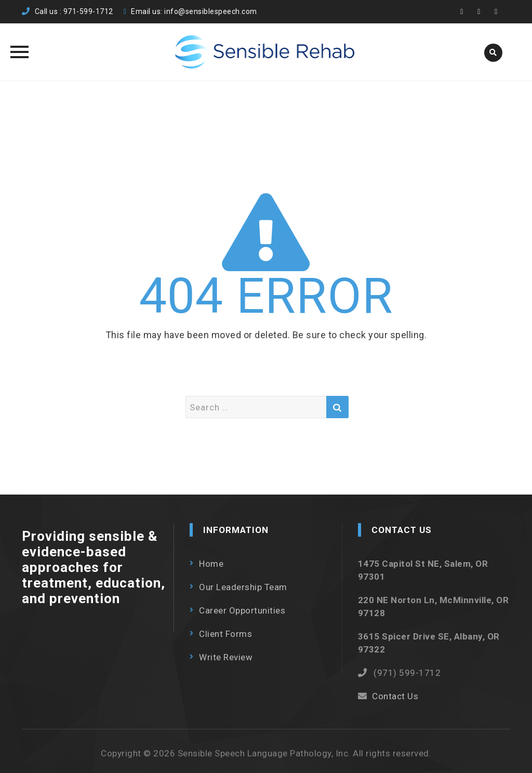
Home (211, 564)
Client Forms (225, 634)
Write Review (226, 657)
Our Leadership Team (243, 587)
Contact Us (395, 696)
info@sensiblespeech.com (211, 11)
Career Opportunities (242, 610)
